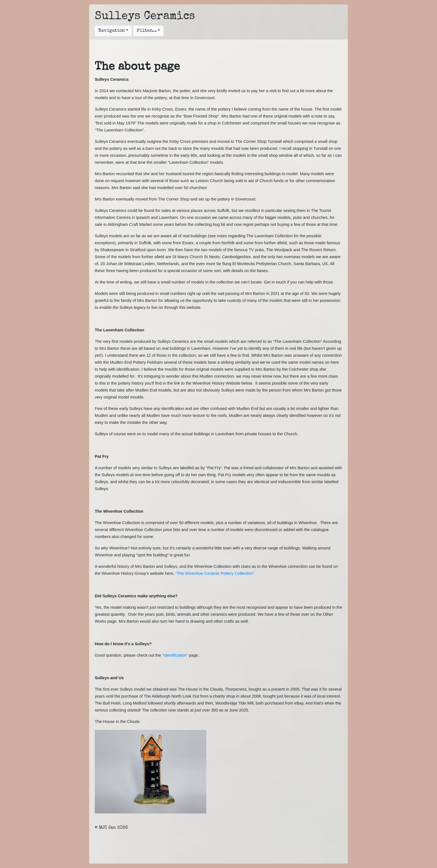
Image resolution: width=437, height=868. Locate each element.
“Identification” (175, 655)
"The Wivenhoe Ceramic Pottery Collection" (215, 573)
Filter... (147, 31)
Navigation (112, 31)
